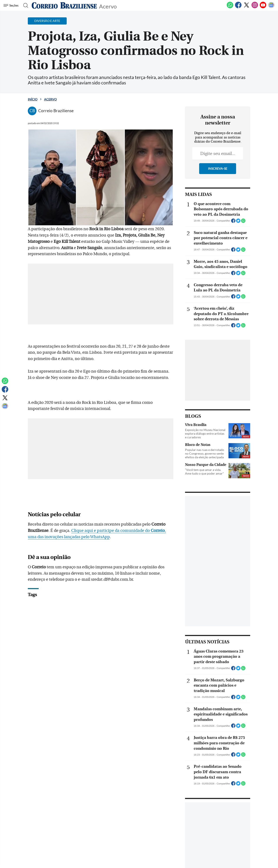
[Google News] (271, 7)
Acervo (108, 6)
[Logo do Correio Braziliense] (64, 5)
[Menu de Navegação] (12, 5)
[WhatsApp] (230, 7)
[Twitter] (247, 7)
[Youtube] (263, 7)
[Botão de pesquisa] (24, 5)
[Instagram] (255, 7)
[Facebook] (238, 7)
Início (33, 99)
